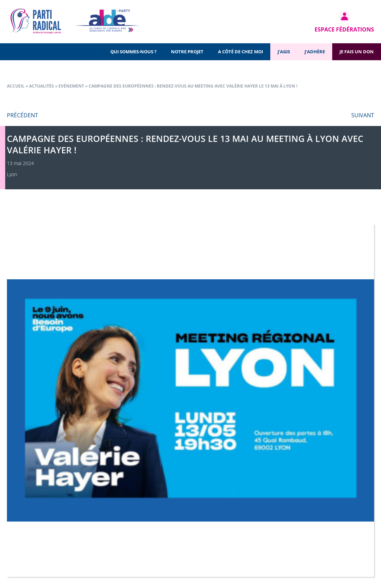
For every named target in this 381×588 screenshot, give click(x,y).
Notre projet (187, 52)
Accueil (16, 86)
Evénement (71, 86)
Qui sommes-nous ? (133, 52)
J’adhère (315, 52)
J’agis (284, 52)
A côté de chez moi (241, 52)
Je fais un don (357, 52)
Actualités (42, 86)
